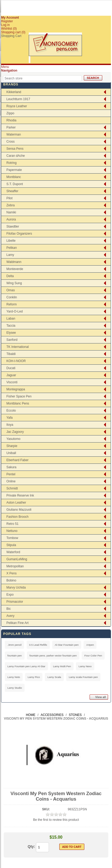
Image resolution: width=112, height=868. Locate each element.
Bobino (11, 580)
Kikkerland (14, 92)
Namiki (11, 212)
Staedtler (13, 227)
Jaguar (11, 375)
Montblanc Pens (18, 403)
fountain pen (14, 656)
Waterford (13, 552)
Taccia (11, 326)
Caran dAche (16, 156)
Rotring (11, 163)
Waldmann (14, 262)
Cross (10, 142)
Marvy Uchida (16, 587)
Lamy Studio (15, 688)
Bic (9, 609)
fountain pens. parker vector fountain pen (53, 656)
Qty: (31, 847)
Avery (10, 616)
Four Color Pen (93, 656)
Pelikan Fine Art (17, 623)
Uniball (11, 453)
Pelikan (11, 248)
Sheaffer (12, 191)
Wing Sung (14, 283)
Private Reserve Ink (20, 495)
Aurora (11, 219)
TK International (18, 347)
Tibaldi (11, 354)
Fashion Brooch (17, 517)
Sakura (11, 467)
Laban (11, 319)
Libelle (11, 241)
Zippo (10, 113)
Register (7, 21)
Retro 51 (12, 524)
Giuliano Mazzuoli (19, 510)
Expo (10, 595)
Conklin (12, 297)
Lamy (10, 255)
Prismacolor (15, 602)
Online (11, 481)
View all (101, 697)
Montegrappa (16, 389)
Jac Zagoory (15, 432)
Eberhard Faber (17, 460)
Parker (11, 127)
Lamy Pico (34, 677)
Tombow (12, 538)
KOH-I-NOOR (16, 361)
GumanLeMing (17, 559)
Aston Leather (16, 503)
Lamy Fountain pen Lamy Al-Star (26, 666)
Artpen (90, 645)
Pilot (9, 198)
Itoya (10, 425)
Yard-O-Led (14, 311)
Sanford (12, 340)
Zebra (10, 205)
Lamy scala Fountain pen (83, 677)
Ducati (11, 368)
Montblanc (14, 177)
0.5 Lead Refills (38, 645)
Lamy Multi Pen (62, 666)
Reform (11, 304)
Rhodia (11, 120)
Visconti (12, 382)
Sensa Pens (15, 149)
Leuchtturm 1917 (18, 99)
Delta (10, 276)
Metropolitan (15, 566)
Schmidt (12, 488)
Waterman (14, 134)
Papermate (14, 170)
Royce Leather (17, 106)
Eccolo (11, 411)
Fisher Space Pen (19, 396)
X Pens (11, 573)
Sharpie (12, 446)
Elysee (11, 333)
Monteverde (15, 269)
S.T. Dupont (15, 184)
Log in (5, 25)
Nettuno (12, 531)
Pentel (11, 474)
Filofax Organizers (19, 234)
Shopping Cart (11, 36)
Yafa (9, 418)
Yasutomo (13, 439)
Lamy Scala (54, 677)
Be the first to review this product (56, 820)
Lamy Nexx (85, 666)
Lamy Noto (14, 677)
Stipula (11, 545)
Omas (11, 290)
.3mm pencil (14, 645)
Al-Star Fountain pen (67, 645)
